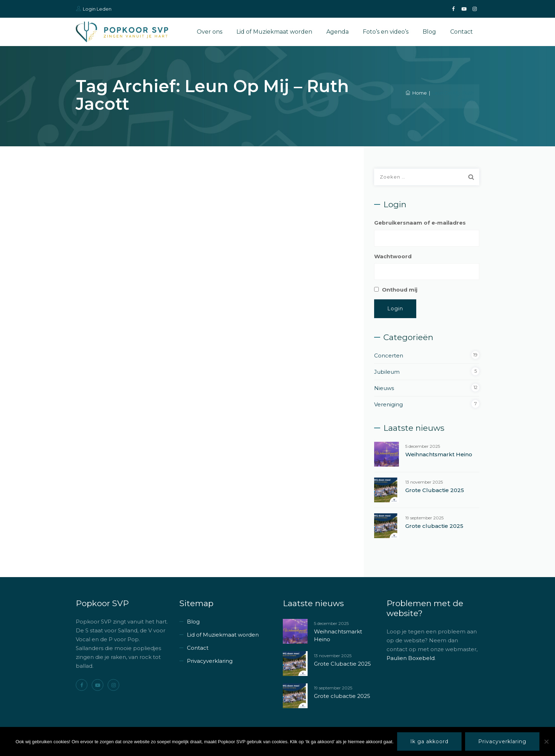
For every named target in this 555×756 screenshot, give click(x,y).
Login (395, 309)
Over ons (210, 32)
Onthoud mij (400, 290)
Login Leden (97, 9)
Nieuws (384, 388)
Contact (462, 32)
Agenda (337, 32)
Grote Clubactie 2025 (435, 490)
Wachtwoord (393, 256)
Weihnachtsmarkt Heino (439, 454)
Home (416, 93)
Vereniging (388, 404)
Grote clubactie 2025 (434, 526)
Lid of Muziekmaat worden (274, 32)
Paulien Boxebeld (411, 658)
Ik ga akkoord (429, 741)
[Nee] (546, 741)
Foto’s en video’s (386, 32)
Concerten (389, 356)
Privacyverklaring (210, 661)
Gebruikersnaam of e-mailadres (420, 223)
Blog (429, 32)
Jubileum (387, 372)
